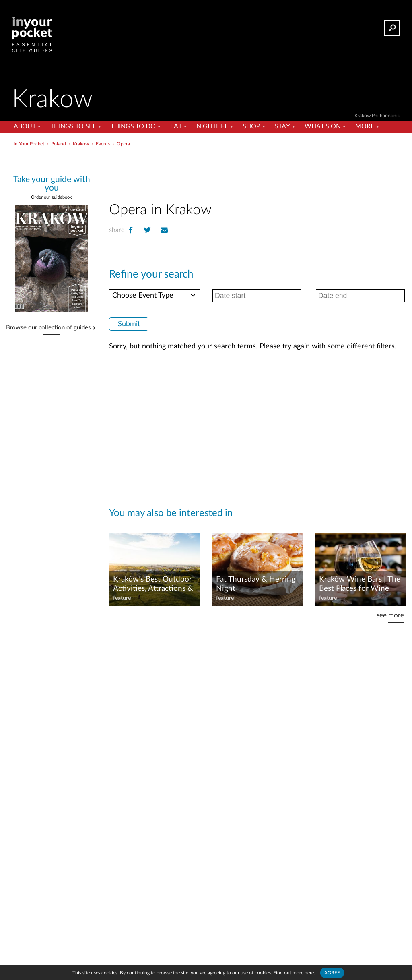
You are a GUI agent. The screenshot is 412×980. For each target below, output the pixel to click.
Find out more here (294, 973)
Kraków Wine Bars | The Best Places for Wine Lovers (360, 584)
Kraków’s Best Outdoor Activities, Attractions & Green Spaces (153, 584)
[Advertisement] (205, 167)
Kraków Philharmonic (377, 116)
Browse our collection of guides (48, 328)
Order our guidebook (51, 197)
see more (390, 615)
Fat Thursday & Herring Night (256, 584)
